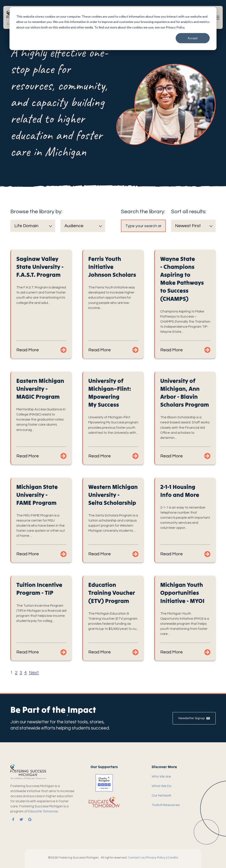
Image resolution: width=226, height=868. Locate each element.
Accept (193, 38)
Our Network (161, 795)
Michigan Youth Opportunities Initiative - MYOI (182, 593)
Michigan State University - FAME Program (37, 495)
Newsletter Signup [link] (194, 718)
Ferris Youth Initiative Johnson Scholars (112, 267)
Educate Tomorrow (43, 811)
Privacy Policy (156, 858)
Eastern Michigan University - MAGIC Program (40, 389)
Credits (173, 858)
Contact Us (136, 858)
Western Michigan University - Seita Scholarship (113, 495)
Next (34, 673)
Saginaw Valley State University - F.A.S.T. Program (40, 267)
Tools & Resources (166, 805)
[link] (12, 819)
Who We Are (161, 776)
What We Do (162, 786)
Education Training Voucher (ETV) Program (112, 593)
